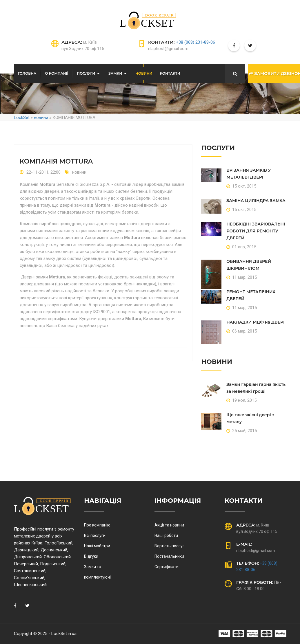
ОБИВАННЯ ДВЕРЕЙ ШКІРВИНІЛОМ (249, 265)
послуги (86, 73)
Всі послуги (95, 535)
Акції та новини (169, 525)
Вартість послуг (169, 546)
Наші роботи (166, 535)
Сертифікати (167, 567)
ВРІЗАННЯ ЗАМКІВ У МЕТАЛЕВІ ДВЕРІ (249, 174)
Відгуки (91, 556)
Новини (144, 73)
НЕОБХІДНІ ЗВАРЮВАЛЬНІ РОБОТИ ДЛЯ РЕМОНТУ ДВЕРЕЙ (256, 231)
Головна (27, 73)
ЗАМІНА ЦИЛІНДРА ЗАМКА (256, 201)
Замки (115, 73)
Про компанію (97, 525)
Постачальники (169, 556)
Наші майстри (97, 546)
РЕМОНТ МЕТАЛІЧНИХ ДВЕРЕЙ (251, 295)
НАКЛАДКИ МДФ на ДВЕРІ (255, 322)
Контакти (170, 73)
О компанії (57, 73)
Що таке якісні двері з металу (250, 418)
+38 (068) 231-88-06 (196, 42)
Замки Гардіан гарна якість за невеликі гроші (256, 388)
